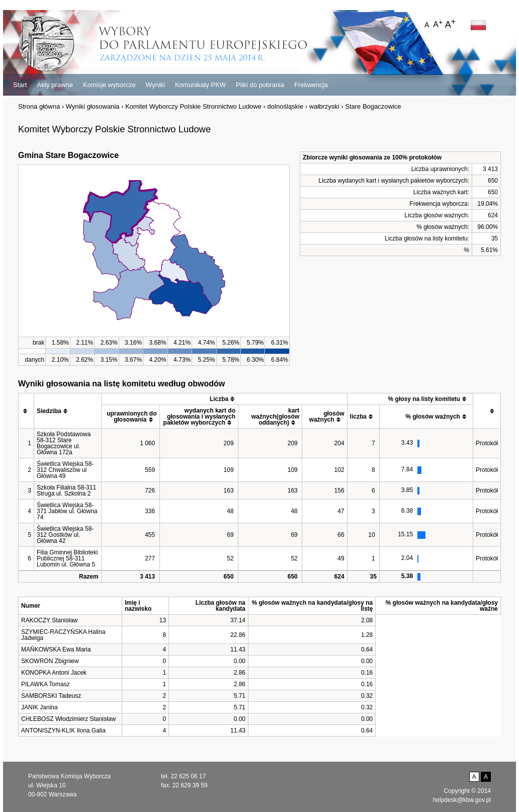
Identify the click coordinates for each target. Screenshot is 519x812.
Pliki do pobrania (260, 85)
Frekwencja (311, 85)
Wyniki (155, 85)
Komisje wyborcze (109, 85)
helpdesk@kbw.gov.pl (462, 800)
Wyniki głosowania (93, 106)
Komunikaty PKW (200, 85)
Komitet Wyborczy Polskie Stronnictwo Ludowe (193, 106)
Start (20, 85)
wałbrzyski (324, 106)
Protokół (487, 443)
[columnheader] (26, 411)
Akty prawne (55, 85)
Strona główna (39, 106)
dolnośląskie (286, 106)
